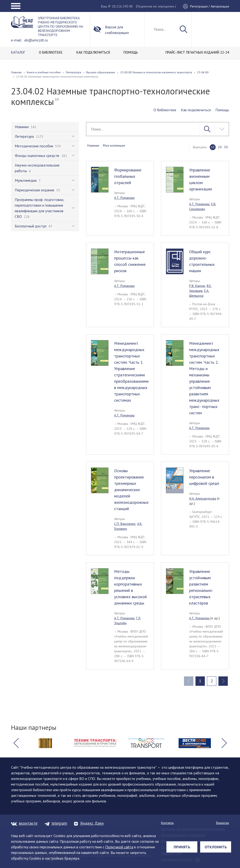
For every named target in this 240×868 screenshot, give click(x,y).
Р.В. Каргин (197, 286)
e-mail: (17, 40)
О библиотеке (165, 110)
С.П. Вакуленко (125, 524)
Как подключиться (196, 110)
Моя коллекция (114, 145)
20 (220, 147)
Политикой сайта (119, 847)
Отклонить (216, 847)
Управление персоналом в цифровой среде (204, 477)
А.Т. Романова (124, 198)
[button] (16, 743)
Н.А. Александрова (203, 498)
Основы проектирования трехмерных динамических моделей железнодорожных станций (131, 490)
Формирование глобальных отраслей (128, 176)
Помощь (222, 110)
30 (226, 147)
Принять (182, 847)
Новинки (93, 145)
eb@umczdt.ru (36, 40)
